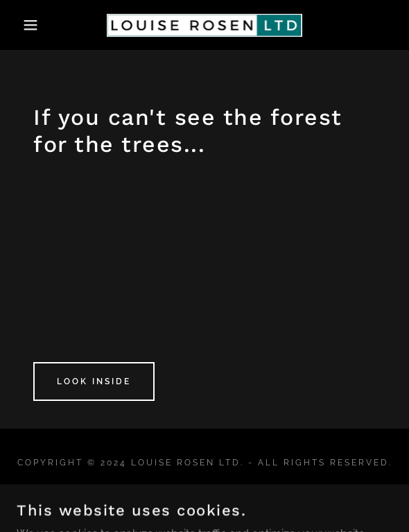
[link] (205, 25)
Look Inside (94, 381)
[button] (28, 25)
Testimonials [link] (205, 495)
